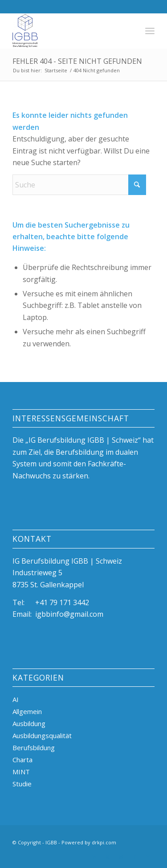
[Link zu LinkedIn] (94, 857)
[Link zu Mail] (148, 857)
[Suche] (79, 185)
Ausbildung (29, 723)
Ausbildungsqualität (42, 735)
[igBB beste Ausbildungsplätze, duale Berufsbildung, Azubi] (69, 31)
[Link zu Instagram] (121, 857)
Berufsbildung (34, 748)
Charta (22, 760)
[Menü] (150, 31)
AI (16, 699)
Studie (22, 784)
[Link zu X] (108, 857)
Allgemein (27, 711)
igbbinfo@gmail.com (69, 614)
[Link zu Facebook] (134, 857)
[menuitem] (150, 31)
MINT (21, 772)
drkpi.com (104, 842)
